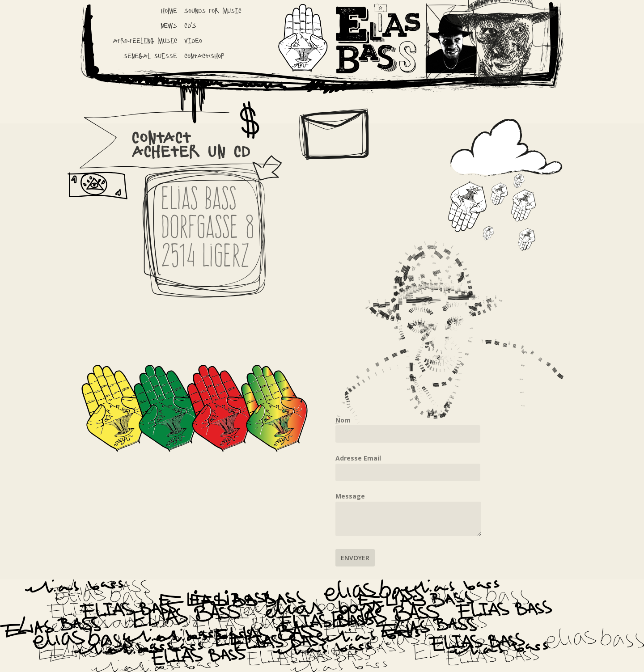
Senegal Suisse (150, 56)
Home (169, 11)
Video (193, 41)
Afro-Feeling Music (145, 41)
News (169, 26)
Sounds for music (213, 11)
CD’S (190, 26)
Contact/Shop (204, 56)
